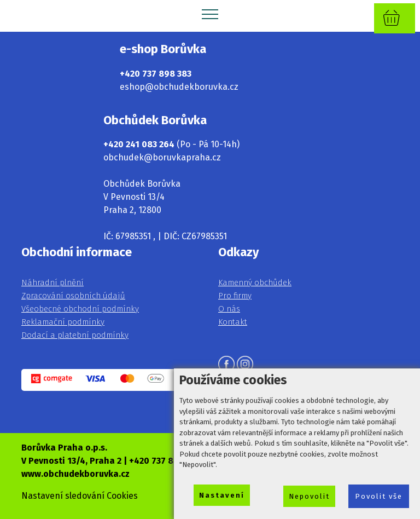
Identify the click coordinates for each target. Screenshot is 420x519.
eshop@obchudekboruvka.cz (179, 87)
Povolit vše (379, 496)
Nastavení (222, 495)
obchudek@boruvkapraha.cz (162, 157)
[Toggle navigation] (210, 14)
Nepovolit (309, 496)
